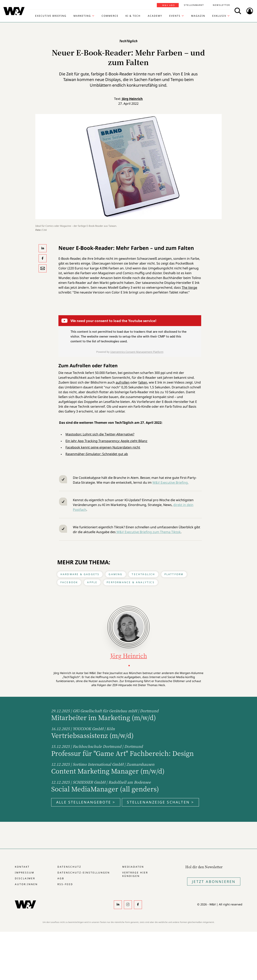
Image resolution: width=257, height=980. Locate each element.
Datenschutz (69, 867)
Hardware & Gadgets (80, 574)
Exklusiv (219, 16)
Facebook (69, 582)
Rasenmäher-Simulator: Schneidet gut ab (97, 454)
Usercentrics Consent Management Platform (137, 352)
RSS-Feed (65, 884)
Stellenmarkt (194, 5)
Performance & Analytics (131, 582)
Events (175, 16)
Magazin (198, 16)
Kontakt (22, 867)
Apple (92, 582)
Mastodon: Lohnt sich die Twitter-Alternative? (100, 434)
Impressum (25, 873)
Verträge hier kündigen (135, 874)
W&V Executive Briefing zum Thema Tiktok (148, 532)
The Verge (189, 287)
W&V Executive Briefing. (170, 482)
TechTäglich (143, 574)
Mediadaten (133, 867)
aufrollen (123, 382)
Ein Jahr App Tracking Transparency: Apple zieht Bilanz (106, 441)
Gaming (116, 574)
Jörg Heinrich (132, 99)
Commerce (110, 16)
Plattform (174, 574)
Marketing (82, 16)
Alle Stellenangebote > (86, 802)
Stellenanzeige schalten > (160, 802)
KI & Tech (133, 16)
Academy (155, 16)
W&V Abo (169, 5)
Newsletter (221, 5)
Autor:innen (26, 884)
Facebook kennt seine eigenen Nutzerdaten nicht (103, 447)
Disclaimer (25, 878)
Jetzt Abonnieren (214, 881)
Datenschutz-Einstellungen (84, 873)
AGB (61, 878)
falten (143, 382)
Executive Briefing (51, 16)
